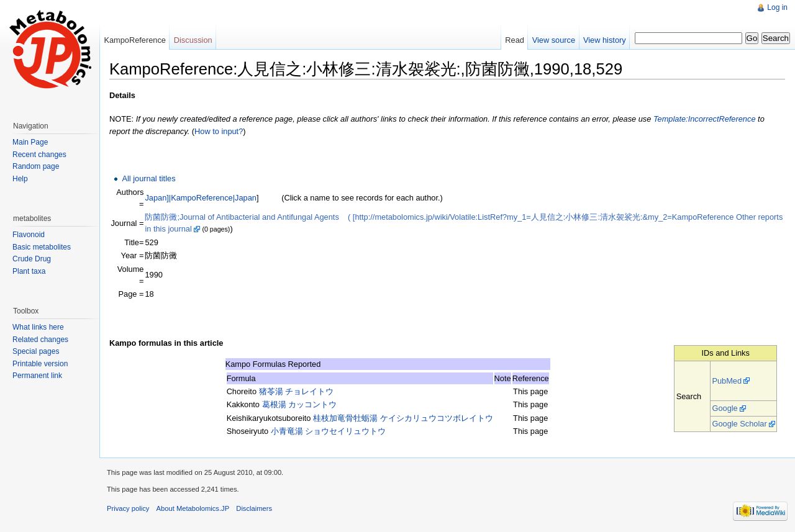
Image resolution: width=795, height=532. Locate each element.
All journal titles (148, 178)
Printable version (40, 364)
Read (515, 40)
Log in (777, 7)
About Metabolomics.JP (193, 508)
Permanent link (37, 376)
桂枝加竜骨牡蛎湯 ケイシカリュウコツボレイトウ (403, 418)
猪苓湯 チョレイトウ (297, 391)
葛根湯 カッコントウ (300, 404)
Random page (36, 166)
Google (725, 408)
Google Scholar (739, 424)
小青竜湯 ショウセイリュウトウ (329, 431)
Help (20, 179)
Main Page (30, 142)
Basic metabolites (42, 247)
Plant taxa (29, 271)
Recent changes (39, 155)
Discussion (193, 40)
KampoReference (135, 40)
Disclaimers (254, 508)
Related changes (40, 340)
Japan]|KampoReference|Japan (201, 198)
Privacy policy (128, 508)
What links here (38, 327)
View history (605, 40)
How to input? (219, 131)
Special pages (36, 351)
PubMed (727, 381)
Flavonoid (29, 235)
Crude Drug (32, 259)
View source (554, 40)
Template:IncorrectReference (705, 119)
